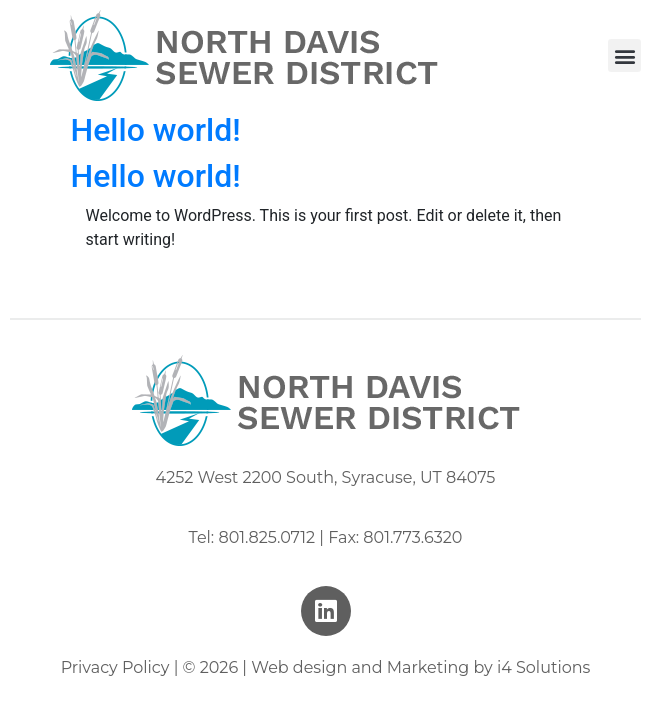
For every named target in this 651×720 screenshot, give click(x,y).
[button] (624, 55)
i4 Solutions (543, 667)
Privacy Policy (115, 667)
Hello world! (156, 130)
